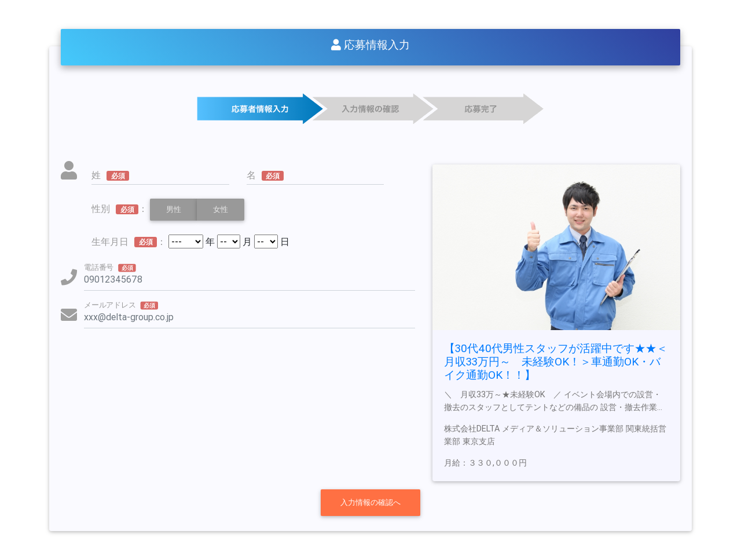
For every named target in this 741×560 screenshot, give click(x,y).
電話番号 (110, 267)
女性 (221, 209)
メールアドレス (121, 305)
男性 (174, 209)
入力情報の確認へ (370, 502)
